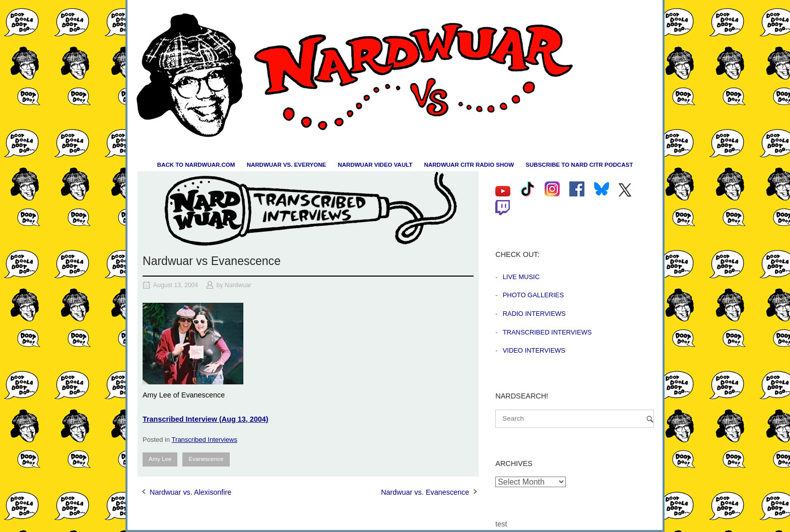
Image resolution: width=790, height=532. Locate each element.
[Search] (650, 419)
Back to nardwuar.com (196, 165)
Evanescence (206, 459)
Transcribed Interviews (205, 440)
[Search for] (575, 419)
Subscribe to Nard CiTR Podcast (579, 165)
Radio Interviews (534, 314)
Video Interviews (534, 350)
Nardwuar (238, 285)
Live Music (521, 277)
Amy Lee (160, 459)
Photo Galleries (533, 295)
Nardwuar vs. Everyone (287, 165)
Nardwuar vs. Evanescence (425, 492)
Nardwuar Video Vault (375, 165)
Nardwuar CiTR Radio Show (469, 165)
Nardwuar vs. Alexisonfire (190, 492)
